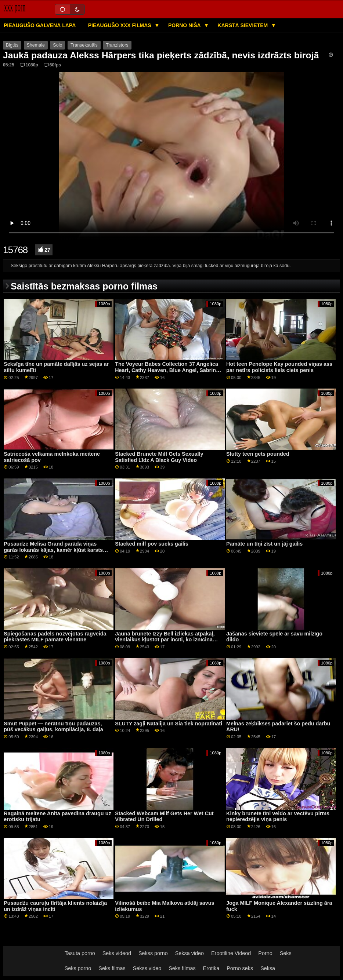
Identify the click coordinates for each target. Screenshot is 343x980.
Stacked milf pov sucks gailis (152, 544)
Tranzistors (117, 45)
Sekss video (147, 968)
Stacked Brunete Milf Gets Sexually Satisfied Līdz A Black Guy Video (159, 457)
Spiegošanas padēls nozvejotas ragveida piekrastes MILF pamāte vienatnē (55, 637)
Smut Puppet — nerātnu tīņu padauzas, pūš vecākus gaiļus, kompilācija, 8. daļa (53, 727)
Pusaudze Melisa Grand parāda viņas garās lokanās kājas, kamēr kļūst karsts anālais (53, 550)
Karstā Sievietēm (243, 25)
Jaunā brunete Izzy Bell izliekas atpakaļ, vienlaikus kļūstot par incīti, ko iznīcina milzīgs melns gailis (165, 640)
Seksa (268, 968)
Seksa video (189, 953)
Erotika (211, 968)
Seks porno (78, 968)
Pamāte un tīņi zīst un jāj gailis (264, 544)
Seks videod (117, 953)
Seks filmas (112, 968)
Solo (57, 45)
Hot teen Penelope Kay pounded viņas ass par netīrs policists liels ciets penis (279, 367)
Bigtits (12, 45)
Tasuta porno (80, 953)
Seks (286, 953)
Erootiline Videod (231, 953)
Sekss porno (153, 953)
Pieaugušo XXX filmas (120, 25)
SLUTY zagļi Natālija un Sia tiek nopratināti (169, 724)
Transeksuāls (84, 45)
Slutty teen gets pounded (258, 454)
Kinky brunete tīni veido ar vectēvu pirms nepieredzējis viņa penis (278, 817)
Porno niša (185, 25)
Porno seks (240, 968)
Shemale (36, 45)
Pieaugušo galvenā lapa (40, 25)
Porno (265, 953)
